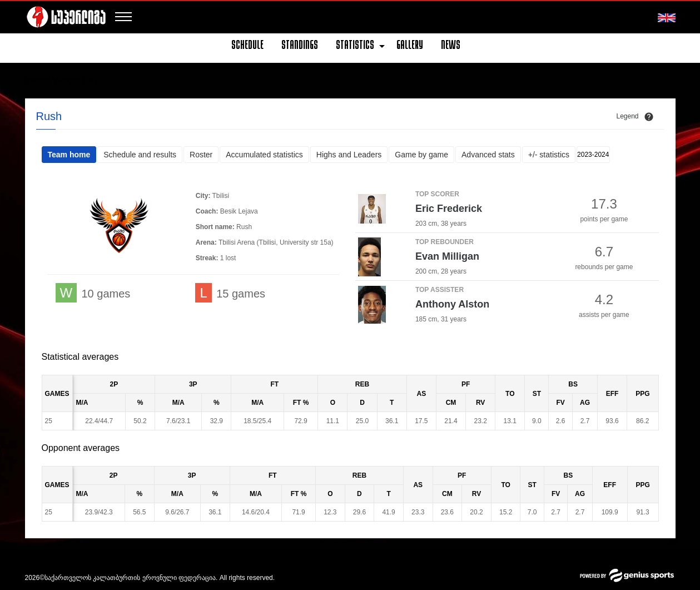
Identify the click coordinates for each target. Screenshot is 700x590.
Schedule (247, 46)
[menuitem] (252, 46)
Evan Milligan (447, 256)
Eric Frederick (449, 209)
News (451, 46)
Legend (627, 116)
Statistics (355, 46)
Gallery (410, 46)
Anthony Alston (452, 304)
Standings (300, 46)
